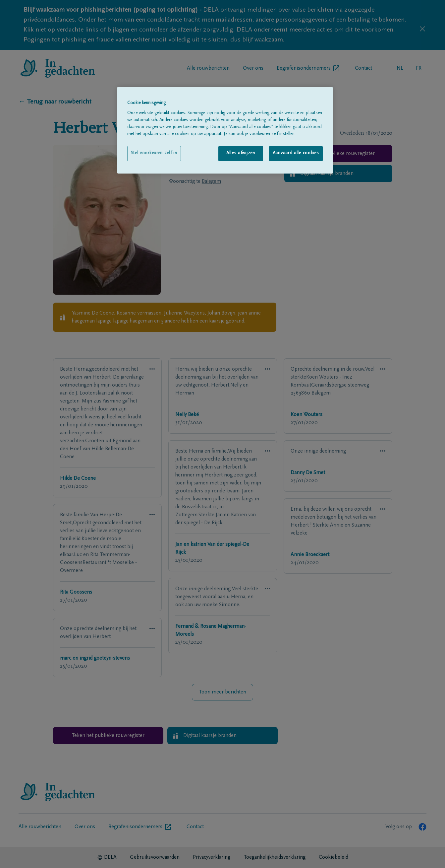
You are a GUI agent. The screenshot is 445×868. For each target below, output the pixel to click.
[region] (225, 130)
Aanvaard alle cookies (296, 153)
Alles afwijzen (241, 153)
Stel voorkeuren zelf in (154, 153)
